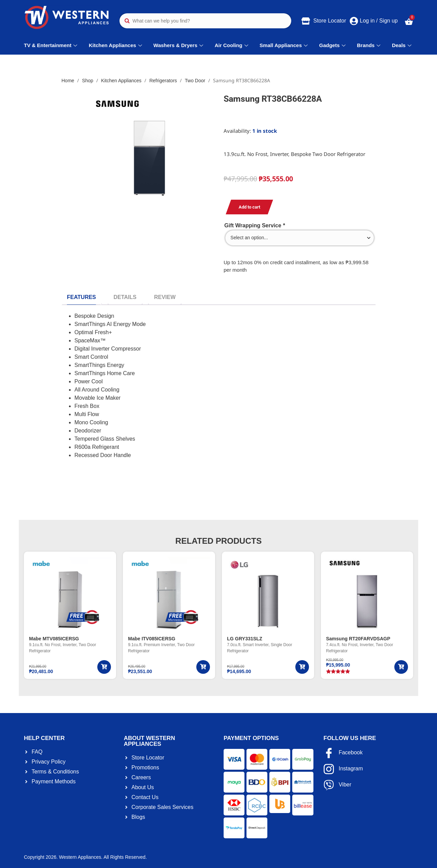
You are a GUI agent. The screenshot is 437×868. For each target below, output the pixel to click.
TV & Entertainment (51, 45)
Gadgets (333, 45)
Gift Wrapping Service (255, 226)
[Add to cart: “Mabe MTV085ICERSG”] (104, 667)
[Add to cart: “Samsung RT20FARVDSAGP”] (401, 667)
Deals (403, 45)
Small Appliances (284, 45)
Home (68, 81)
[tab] (81, 297)
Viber (338, 785)
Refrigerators (163, 81)
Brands (370, 45)
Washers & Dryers (179, 45)
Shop (88, 81)
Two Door (195, 81)
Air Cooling (232, 45)
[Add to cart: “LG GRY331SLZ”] (302, 667)
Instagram (343, 769)
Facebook (343, 753)
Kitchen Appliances (116, 45)
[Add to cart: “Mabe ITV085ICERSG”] (203, 667)
